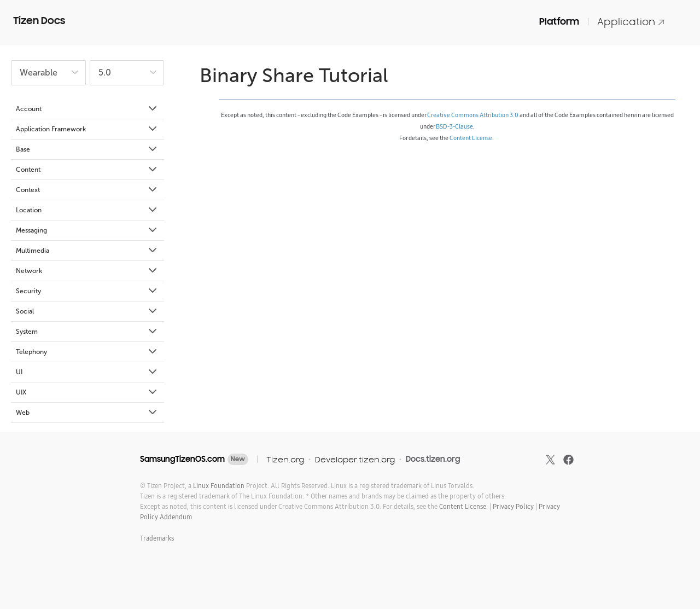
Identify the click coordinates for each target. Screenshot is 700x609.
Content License (471, 138)
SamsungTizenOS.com (182, 459)
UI (87, 372)
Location (87, 210)
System (87, 332)
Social (87, 311)
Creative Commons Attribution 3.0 (473, 115)
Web (87, 413)
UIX (87, 392)
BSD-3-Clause (454, 126)
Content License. (463, 506)
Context (87, 190)
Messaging (87, 230)
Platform (559, 21)
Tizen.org (285, 459)
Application (631, 22)
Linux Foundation (219, 486)
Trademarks (157, 538)
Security (87, 291)
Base (87, 149)
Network (87, 271)
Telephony (87, 352)
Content (87, 170)
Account (87, 109)
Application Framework (87, 129)
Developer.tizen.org (355, 459)
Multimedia (87, 251)
